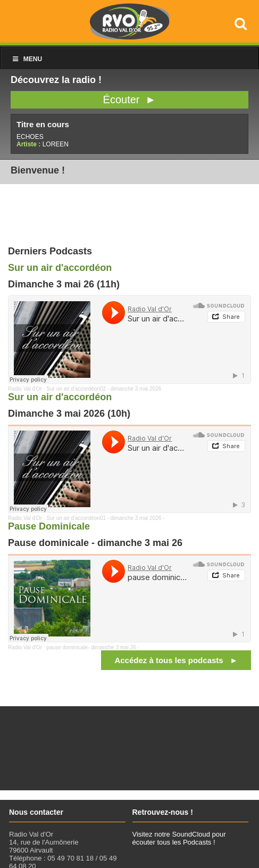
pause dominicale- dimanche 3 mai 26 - (93, 647)
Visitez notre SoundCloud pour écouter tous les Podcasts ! (179, 838)
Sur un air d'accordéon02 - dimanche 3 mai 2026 (104, 389)
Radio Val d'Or (25, 389)
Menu (27, 59)
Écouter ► (130, 100)
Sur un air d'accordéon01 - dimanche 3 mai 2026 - (105, 518)
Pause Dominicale (49, 526)
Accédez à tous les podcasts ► (176, 660)
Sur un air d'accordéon (60, 268)
